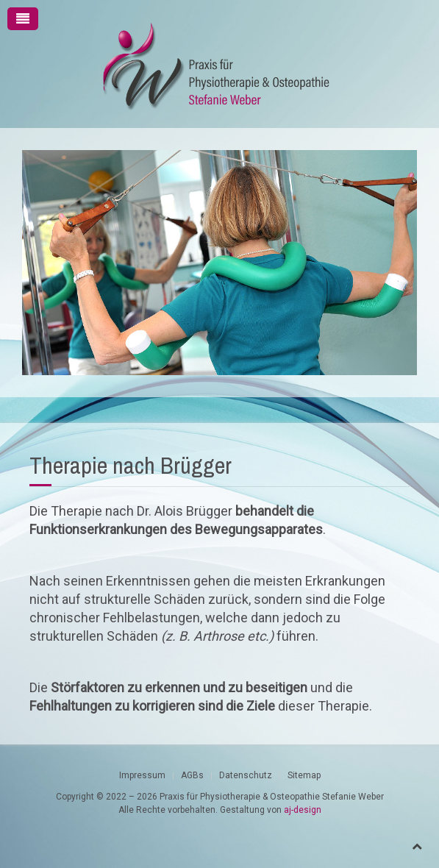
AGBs (192, 775)
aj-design (303, 810)
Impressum (142, 775)
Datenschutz (246, 775)
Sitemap (304, 775)
